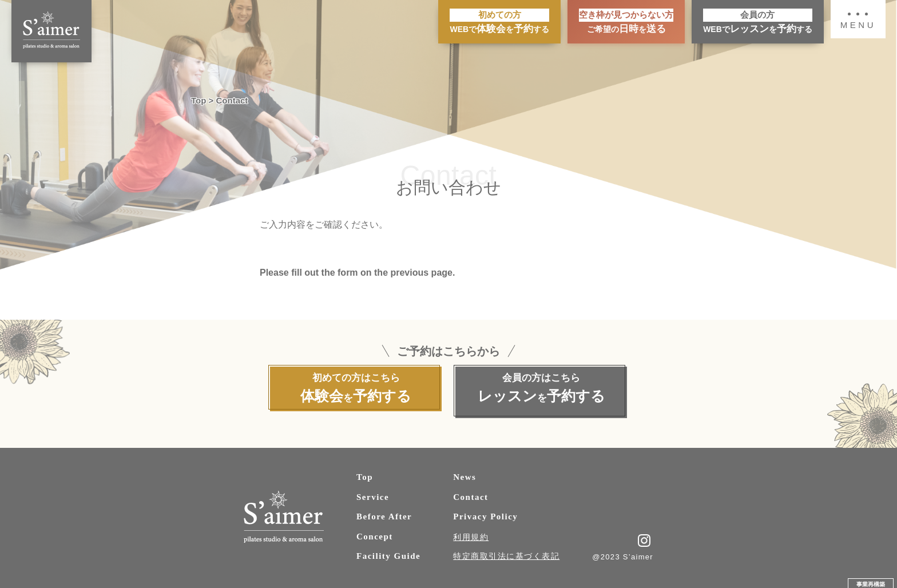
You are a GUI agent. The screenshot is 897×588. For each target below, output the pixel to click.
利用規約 (471, 531)
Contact (471, 491)
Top (365, 472)
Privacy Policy (485, 511)
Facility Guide (388, 551)
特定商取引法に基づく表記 (506, 550)
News (465, 472)
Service (373, 491)
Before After (384, 511)
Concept (375, 531)
